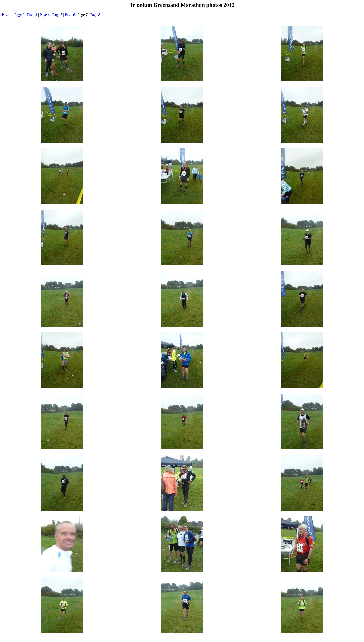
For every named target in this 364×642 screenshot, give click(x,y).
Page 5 (57, 15)
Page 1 (7, 15)
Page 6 (70, 15)
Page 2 (19, 15)
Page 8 (95, 15)
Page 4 (45, 15)
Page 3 (32, 15)
